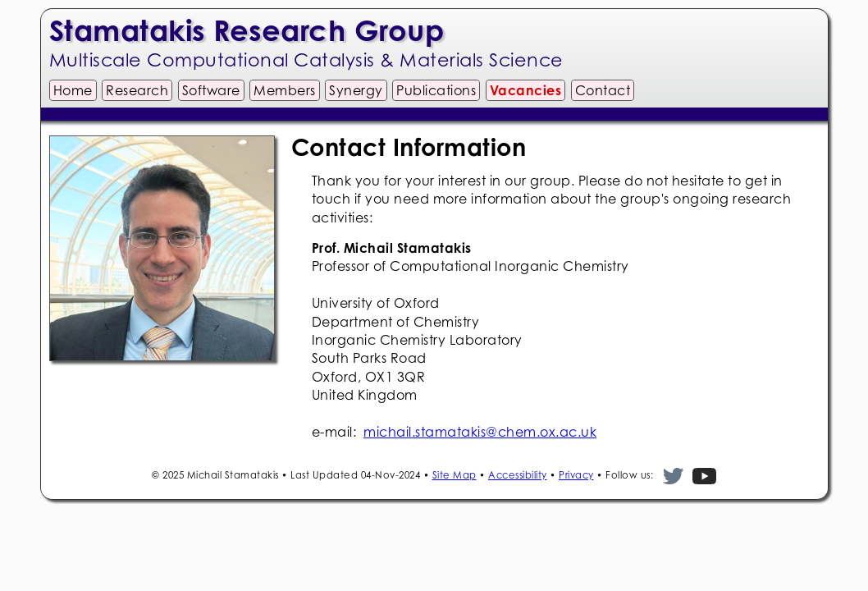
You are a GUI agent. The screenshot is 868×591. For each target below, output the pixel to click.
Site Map (455, 475)
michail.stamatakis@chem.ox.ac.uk (480, 432)
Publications (436, 90)
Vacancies (526, 90)
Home (73, 90)
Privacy (576, 475)
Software (211, 90)
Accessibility (518, 475)
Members (285, 90)
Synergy (356, 90)
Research (137, 90)
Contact (603, 90)
